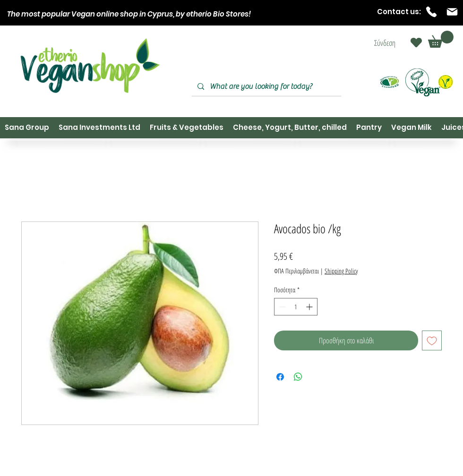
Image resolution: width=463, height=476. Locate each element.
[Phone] (431, 12)
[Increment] (310, 307)
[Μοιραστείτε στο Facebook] (280, 377)
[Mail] (452, 12)
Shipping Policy (341, 271)
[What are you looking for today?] (266, 87)
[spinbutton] (296, 307)
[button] (441, 39)
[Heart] (416, 42)
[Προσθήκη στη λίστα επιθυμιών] (432, 340)
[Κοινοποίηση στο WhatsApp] (298, 377)
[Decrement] (281, 307)
